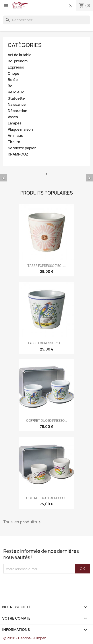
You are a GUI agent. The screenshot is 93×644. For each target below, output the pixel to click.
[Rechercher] (46, 20)
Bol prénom (18, 61)
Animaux (15, 136)
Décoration (17, 111)
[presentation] (40, 582)
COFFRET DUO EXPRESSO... (47, 420)
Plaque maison (20, 129)
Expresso (16, 67)
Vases (13, 117)
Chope (14, 74)
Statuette (16, 98)
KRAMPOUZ (18, 154)
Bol (11, 86)
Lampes (15, 123)
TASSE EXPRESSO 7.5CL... (47, 266)
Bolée (13, 80)
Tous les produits (23, 522)
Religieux (16, 92)
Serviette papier (22, 148)
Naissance (17, 105)
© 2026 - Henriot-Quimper (24, 638)
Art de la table (20, 55)
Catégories (25, 45)
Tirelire (14, 142)
